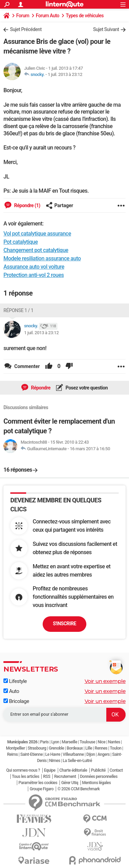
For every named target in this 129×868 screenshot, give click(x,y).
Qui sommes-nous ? (23, 770)
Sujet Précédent (26, 29)
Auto (11, 691)
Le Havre (53, 754)
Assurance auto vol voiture (34, 267)
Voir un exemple (105, 681)
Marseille (69, 742)
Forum (23, 16)
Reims (12, 754)
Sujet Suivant (106, 29)
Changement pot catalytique (36, 250)
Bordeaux (75, 748)
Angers (103, 754)
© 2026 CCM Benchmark (79, 789)
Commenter (26, 366)
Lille (89, 748)
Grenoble (56, 748)
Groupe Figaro (41, 789)
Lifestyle (15, 681)
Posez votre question (86, 388)
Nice (101, 742)
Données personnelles (99, 777)
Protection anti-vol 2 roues (34, 275)
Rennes (101, 748)
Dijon (91, 754)
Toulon (116, 748)
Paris (44, 742)
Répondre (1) (27, 205)
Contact (116, 770)
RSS (47, 777)
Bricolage (16, 701)
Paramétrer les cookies (38, 783)
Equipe (50, 770)
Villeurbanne (73, 754)
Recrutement (65, 777)
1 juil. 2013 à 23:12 (65, 74)
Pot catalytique (21, 242)
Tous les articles (26, 777)
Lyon (55, 742)
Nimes (55, 761)
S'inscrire (65, 624)
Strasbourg (37, 748)
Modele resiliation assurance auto (42, 258)
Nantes (114, 742)
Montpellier (15, 748)
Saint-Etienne (31, 754)
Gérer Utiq (70, 783)
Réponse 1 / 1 (18, 310)
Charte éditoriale (73, 770)
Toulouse (88, 742)
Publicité (98, 770)
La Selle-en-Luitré (77, 761)
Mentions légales (97, 783)
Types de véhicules (85, 16)
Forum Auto (47, 16)
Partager (60, 205)
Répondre (40, 388)
